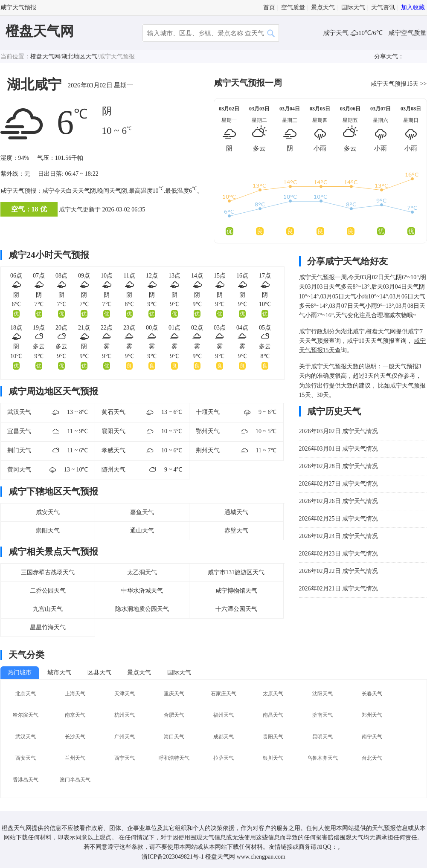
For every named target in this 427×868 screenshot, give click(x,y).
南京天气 (75, 715)
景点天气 (323, 7)
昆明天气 (322, 737)
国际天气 (353, 7)
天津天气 (125, 694)
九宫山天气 (48, 609)
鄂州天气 (208, 431)
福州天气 (224, 715)
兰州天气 (75, 758)
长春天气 (372, 694)
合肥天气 (174, 715)
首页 (269, 7)
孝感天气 (113, 450)
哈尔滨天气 (26, 715)
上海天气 (75, 694)
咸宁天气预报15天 (395, 84)
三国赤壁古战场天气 (48, 572)
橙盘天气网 (40, 31)
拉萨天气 (224, 758)
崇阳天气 (48, 531)
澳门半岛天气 (75, 780)
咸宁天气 (337, 33)
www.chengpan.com (261, 857)
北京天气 (26, 694)
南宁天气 (372, 737)
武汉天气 (19, 412)
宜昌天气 (19, 431)
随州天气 (113, 470)
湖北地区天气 (79, 56)
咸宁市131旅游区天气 (236, 572)
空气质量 (293, 7)
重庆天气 (174, 694)
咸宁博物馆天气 (236, 591)
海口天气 (174, 737)
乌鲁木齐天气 (322, 758)
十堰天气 (208, 412)
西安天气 (26, 758)
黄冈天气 (19, 470)
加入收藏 (413, 7)
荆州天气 (208, 450)
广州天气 (125, 737)
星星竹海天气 (48, 627)
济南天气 (322, 715)
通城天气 (236, 512)
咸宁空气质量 (407, 33)
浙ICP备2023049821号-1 (173, 857)
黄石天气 (113, 412)
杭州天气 (125, 715)
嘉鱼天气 (142, 512)
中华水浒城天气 (142, 591)
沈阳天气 (322, 694)
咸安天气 (48, 512)
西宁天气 (125, 758)
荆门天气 (19, 450)
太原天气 (273, 694)
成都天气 (224, 737)
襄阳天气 (113, 431)
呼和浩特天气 (174, 758)
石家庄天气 (224, 694)
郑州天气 (372, 715)
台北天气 (372, 758)
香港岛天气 (26, 780)
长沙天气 (75, 737)
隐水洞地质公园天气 (142, 609)
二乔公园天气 (48, 591)
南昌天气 (273, 715)
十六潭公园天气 (236, 609)
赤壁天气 (236, 531)
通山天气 (142, 531)
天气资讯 (383, 7)
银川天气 (273, 758)
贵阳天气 (273, 737)
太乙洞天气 (142, 572)
